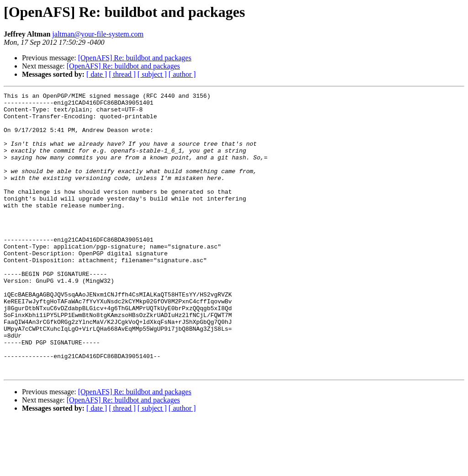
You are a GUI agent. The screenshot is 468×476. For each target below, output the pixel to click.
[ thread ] (122, 74)
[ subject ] (152, 74)
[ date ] (97, 74)
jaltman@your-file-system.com (98, 34)
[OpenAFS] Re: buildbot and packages (135, 58)
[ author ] (182, 74)
